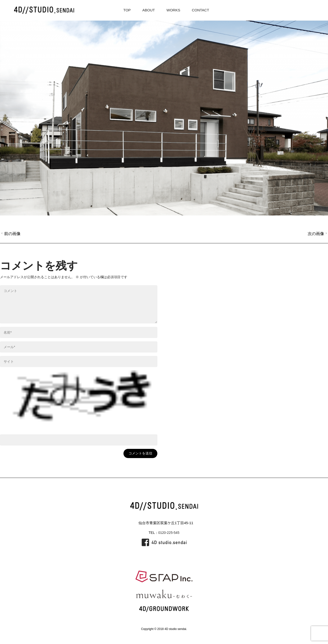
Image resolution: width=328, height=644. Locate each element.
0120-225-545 (169, 533)
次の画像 (318, 234)
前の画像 (10, 234)
